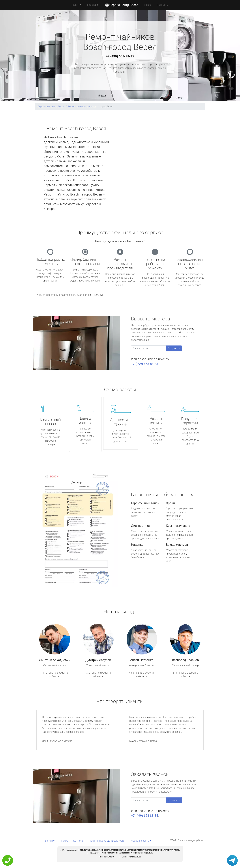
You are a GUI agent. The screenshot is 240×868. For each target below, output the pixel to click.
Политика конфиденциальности (107, 841)
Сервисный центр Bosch (51, 107)
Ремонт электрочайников (82, 107)
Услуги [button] (75, 5)
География (93, 5)
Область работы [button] (140, 841)
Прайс (148, 5)
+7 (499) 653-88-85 (120, 56)
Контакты (163, 5)
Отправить (174, 348)
